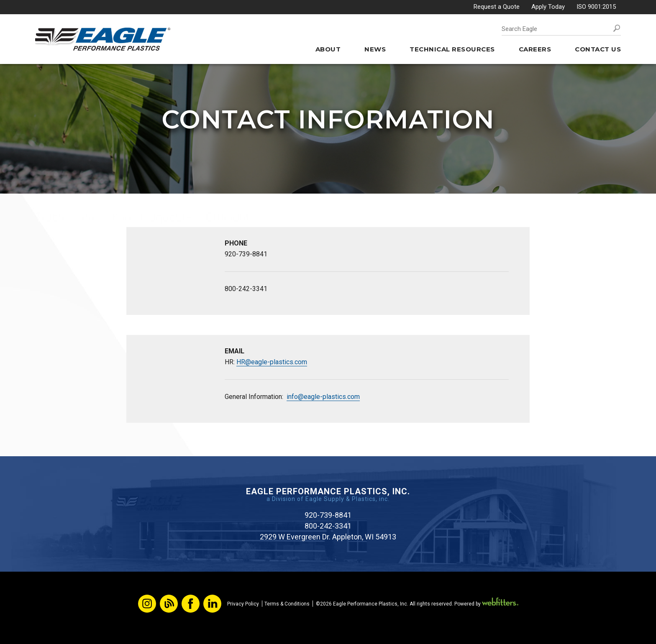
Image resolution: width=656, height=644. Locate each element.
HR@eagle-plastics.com (272, 362)
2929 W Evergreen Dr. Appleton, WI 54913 (328, 537)
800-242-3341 (246, 289)
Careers (535, 49)
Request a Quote (497, 7)
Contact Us (598, 49)
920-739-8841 (246, 254)
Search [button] (617, 28)
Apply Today (548, 7)
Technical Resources (452, 49)
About (328, 49)
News (375, 49)
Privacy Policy (243, 604)
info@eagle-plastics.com (323, 397)
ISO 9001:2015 (596, 7)
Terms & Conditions (287, 604)
